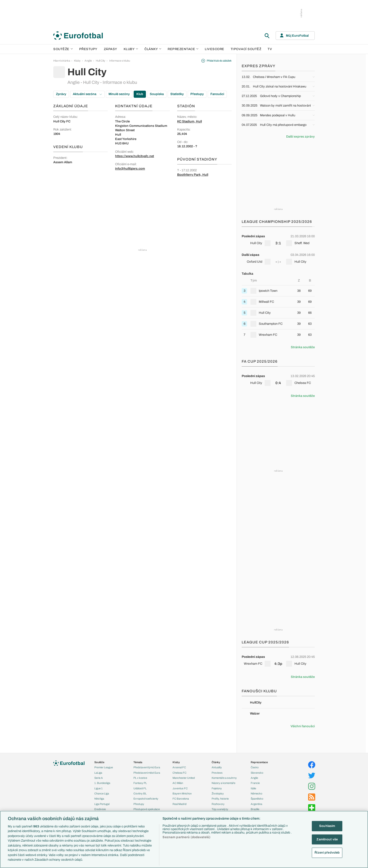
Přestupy (88, 49)
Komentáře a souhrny (224, 778)
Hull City (101, 61)
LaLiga (98, 773)
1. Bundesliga (102, 783)
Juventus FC (180, 788)
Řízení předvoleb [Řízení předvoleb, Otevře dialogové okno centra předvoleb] (327, 853)
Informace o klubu (120, 61)
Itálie (253, 788)
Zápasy (111, 49)
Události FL (140, 788)
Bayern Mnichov (182, 793)
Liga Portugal (102, 804)
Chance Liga (102, 793)
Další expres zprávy (300, 137)
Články (216, 762)
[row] (278, 240)
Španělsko (257, 799)
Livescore (215, 49)
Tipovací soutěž (246, 49)
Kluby (131, 49)
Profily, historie (220, 799)
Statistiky (177, 94)
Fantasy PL (140, 783)
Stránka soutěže (303, 347)
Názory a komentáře (223, 783)
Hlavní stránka (62, 61)
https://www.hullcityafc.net (135, 156)
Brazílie (255, 809)
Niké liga (99, 799)
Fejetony (217, 788)
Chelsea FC (179, 773)
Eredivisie (100, 809)
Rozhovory (218, 804)
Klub (140, 94)
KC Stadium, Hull (189, 121)
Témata (138, 762)
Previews (217, 773)
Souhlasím (327, 826)
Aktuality (217, 767)
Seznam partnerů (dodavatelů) (186, 837)
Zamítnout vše (327, 839)
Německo (256, 793)
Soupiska (157, 94)
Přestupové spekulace (147, 809)
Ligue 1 (98, 788)
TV (270, 49)
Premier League (104, 767)
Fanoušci (217, 94)
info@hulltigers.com (130, 169)
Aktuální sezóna (87, 94)
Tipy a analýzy (220, 809)
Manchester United (184, 778)
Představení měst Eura (147, 773)
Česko (255, 767)
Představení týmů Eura (147, 767)
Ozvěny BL (140, 793)
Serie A (99, 778)
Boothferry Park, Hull (193, 175)
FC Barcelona (181, 799)
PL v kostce (140, 778)
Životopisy (218, 793)
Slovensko (257, 773)
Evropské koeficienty (146, 799)
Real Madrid (179, 804)
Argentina (256, 804)
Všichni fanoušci (303, 726)
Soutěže (63, 49)
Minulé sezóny (119, 94)
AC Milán (178, 783)
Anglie (88, 61)
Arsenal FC (179, 767)
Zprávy (61, 94)
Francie (255, 783)
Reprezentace (183, 49)
